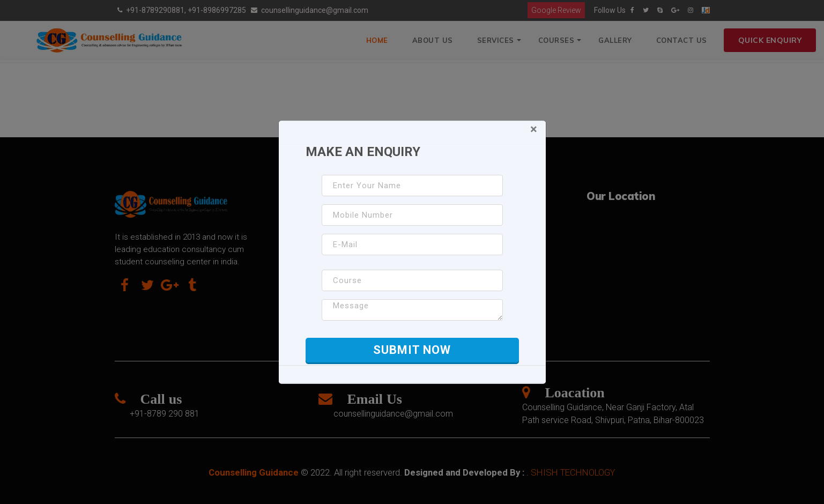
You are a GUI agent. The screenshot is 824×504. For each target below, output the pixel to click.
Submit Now (412, 350)
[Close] (534, 129)
